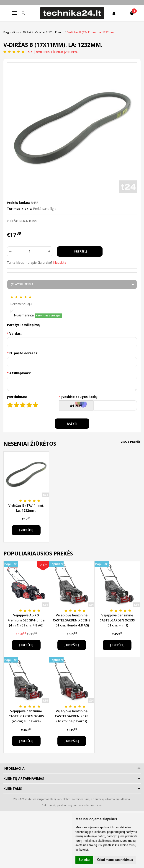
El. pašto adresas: (24, 353)
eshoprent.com (93, 805)
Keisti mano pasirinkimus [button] (115, 860)
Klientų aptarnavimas (24, 778)
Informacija (14, 768)
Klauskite (60, 262)
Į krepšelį (26, 530)
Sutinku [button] (84, 860)
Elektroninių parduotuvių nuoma (61, 805)
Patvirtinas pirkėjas (48, 316)
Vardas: (15, 333)
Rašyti (72, 423)
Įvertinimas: (17, 397)
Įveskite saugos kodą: (79, 397)
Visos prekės (131, 442)
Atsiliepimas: (20, 373)
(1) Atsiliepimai (23, 284)
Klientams (13, 788)
